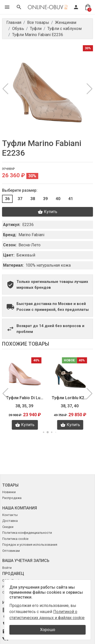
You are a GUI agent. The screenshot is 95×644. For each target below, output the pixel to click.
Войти (7, 568)
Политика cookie (15, 539)
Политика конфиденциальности (27, 533)
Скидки (8, 527)
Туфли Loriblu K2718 (70, 398)
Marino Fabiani (31, 235)
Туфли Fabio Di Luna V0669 (25, 398)
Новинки (9, 492)
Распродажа (12, 498)
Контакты (10, 515)
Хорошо (48, 630)
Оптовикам (11, 551)
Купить (48, 212)
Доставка (10, 521)
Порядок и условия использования (30, 545)
